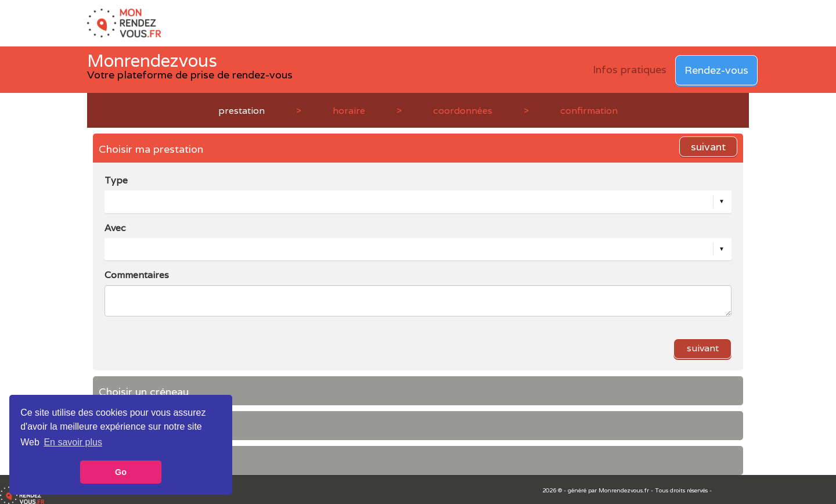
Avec (115, 228)
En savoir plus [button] (73, 442)
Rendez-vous (716, 70)
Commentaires (137, 275)
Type (116, 180)
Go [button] (121, 472)
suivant (708, 147)
